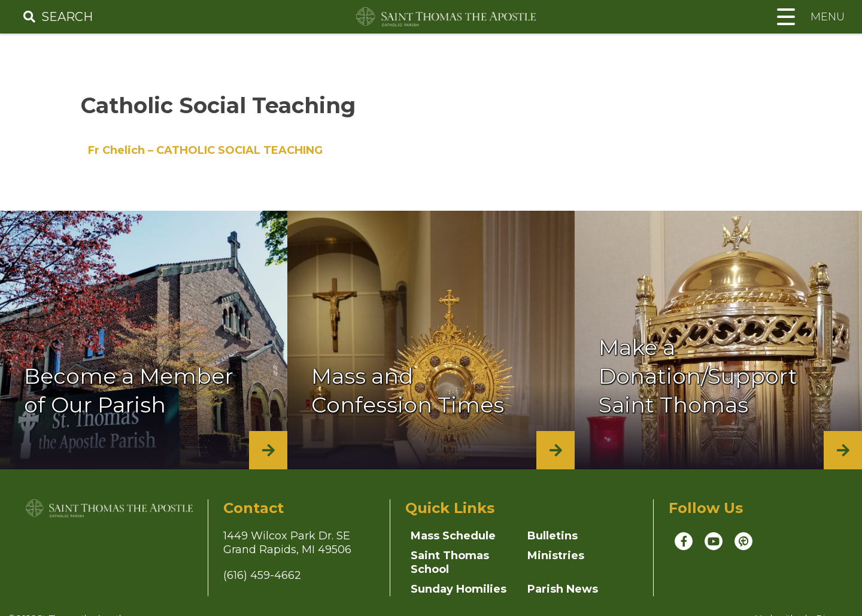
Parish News (563, 589)
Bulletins (553, 536)
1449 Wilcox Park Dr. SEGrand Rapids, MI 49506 (287, 543)
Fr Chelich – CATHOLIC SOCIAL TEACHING (205, 150)
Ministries (556, 556)
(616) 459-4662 (262, 575)
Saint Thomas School (450, 562)
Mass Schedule (453, 536)
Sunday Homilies (459, 589)
